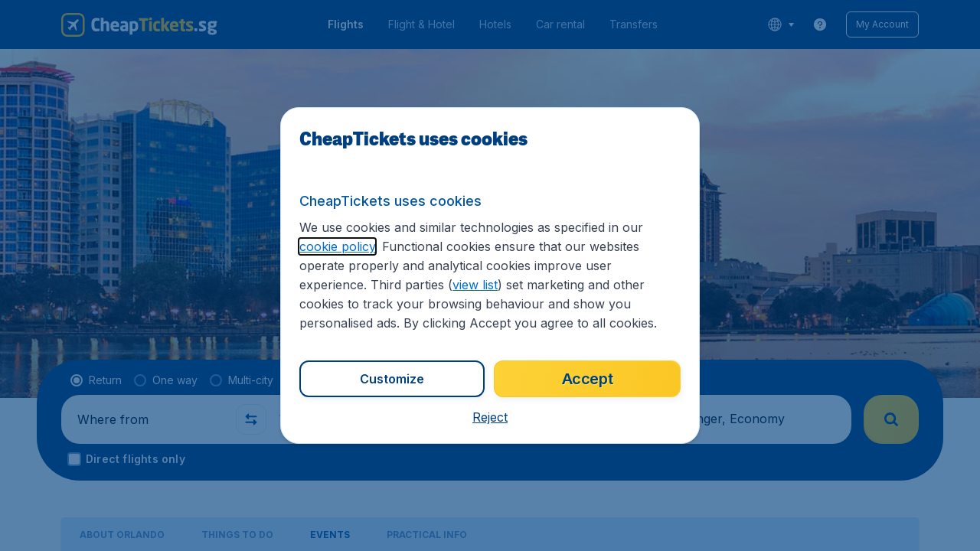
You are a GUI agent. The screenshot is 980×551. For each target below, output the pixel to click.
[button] (490, 417)
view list (475, 285)
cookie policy (337, 246)
